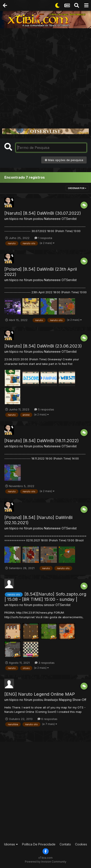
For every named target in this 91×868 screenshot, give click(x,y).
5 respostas (44, 409)
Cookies (81, 844)
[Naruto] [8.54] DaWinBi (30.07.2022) (43, 213)
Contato (65, 844)
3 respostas (45, 663)
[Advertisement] (45, 76)
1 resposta (43, 238)
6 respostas (47, 719)
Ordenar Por (77, 188)
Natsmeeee (52, 219)
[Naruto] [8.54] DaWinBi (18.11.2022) (42, 441)
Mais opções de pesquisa (64, 160)
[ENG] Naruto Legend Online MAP (40, 694)
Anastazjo (51, 700)
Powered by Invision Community (46, 862)
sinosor (49, 605)
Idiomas (11, 844)
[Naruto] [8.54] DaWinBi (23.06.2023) (43, 346)
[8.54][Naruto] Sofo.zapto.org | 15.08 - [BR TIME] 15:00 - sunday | (45, 597)
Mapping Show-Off (73, 700)
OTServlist (69, 219)
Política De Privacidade (39, 844)
